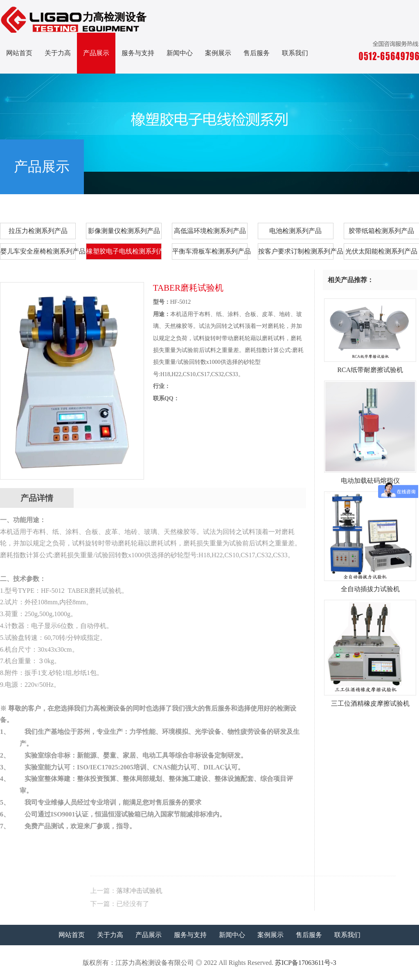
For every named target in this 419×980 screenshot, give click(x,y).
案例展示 (218, 53)
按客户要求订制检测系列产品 (296, 251)
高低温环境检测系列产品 (210, 231)
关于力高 (58, 53)
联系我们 (295, 53)
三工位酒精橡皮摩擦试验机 (370, 700)
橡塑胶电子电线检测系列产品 (376, 182)
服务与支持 (138, 53)
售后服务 (257, 53)
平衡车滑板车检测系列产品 (210, 251)
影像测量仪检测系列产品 (124, 231)
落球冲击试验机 (241, 891)
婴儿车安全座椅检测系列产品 (38, 251)
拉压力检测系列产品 (38, 231)
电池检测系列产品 (295, 231)
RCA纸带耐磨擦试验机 (370, 367)
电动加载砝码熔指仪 (370, 478)
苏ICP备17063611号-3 (306, 963)
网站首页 (19, 53)
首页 (291, 182)
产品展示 (96, 53)
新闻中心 (180, 53)
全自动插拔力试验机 (370, 586)
